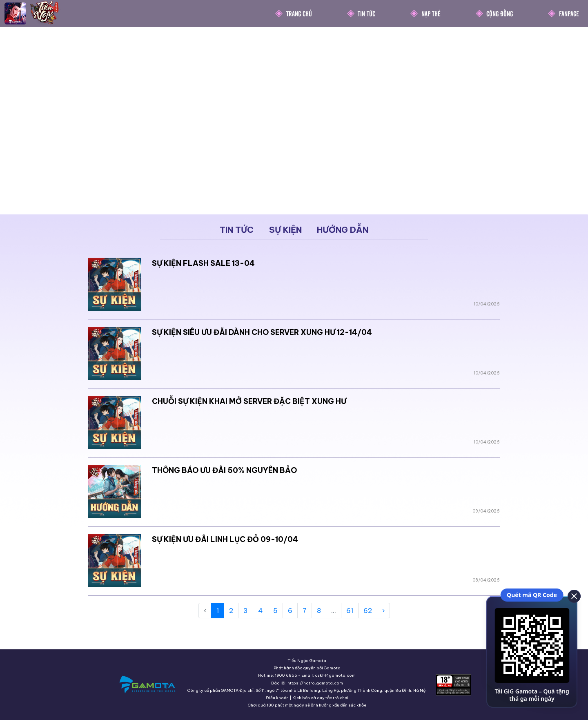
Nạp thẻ (431, 13)
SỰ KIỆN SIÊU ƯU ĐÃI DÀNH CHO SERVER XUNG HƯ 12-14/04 (262, 332)
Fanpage (569, 13)
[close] (574, 596)
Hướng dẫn (343, 230)
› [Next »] (383, 611)
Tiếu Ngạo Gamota (307, 661)
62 (368, 611)
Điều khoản (277, 698)
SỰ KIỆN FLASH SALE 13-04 (203, 263)
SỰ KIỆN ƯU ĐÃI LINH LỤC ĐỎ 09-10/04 (225, 539)
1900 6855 (286, 675)
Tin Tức (366, 13)
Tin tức (237, 230)
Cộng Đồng (500, 13)
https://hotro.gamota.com (315, 683)
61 (350, 611)
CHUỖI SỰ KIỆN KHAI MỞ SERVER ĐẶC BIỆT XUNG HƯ (249, 401)
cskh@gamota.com (335, 675)
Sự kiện (285, 230)
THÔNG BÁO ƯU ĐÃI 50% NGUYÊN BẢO (224, 470)
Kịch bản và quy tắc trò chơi (320, 698)
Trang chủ (299, 13)
